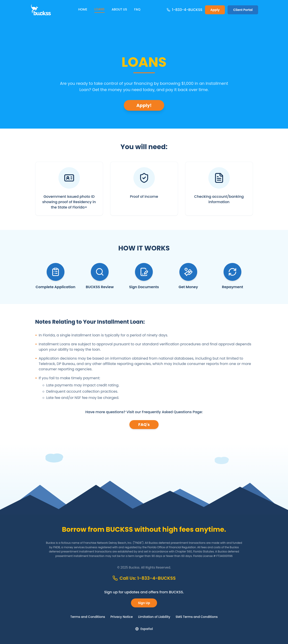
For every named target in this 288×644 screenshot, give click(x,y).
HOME (83, 9)
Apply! (144, 105)
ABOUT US (119, 9)
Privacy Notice (122, 617)
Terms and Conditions (88, 617)
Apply (215, 10)
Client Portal (243, 10)
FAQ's (144, 424)
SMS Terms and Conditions (197, 617)
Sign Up (144, 603)
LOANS (99, 9)
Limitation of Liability (154, 617)
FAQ (137, 9)
